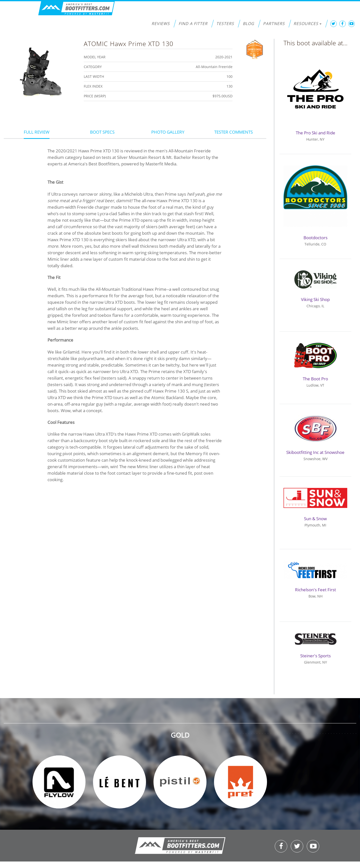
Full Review (37, 132)
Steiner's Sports (315, 656)
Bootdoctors (315, 238)
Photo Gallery (168, 132)
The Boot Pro (315, 379)
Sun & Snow (315, 519)
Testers (225, 24)
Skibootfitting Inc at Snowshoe (315, 452)
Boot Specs (102, 132)
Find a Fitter (193, 24)
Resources (307, 24)
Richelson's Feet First (315, 590)
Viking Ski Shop (315, 299)
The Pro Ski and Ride (315, 133)
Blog (248, 24)
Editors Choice (255, 49)
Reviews (161, 24)
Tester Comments (233, 132)
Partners (274, 24)
